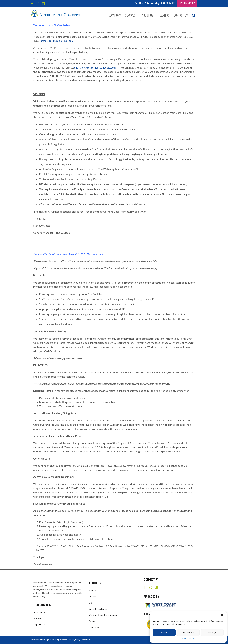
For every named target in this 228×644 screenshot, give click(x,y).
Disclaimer (86, 640)
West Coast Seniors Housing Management (104, 615)
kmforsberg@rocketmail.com (57, 41)
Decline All (188, 632)
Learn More (187, 3)
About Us (149, 15)
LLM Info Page (94, 627)
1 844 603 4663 (167, 3)
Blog (91, 603)
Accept (164, 632)
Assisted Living (39, 618)
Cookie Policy (188, 639)
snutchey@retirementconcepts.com (95, 67)
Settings (212, 632)
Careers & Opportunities (98, 609)
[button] (222, 615)
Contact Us (181, 15)
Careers (165, 15)
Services (131, 15)
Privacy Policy (75, 640)
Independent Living (41, 612)
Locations (115, 15)
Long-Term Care (39, 624)
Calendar (92, 621)
